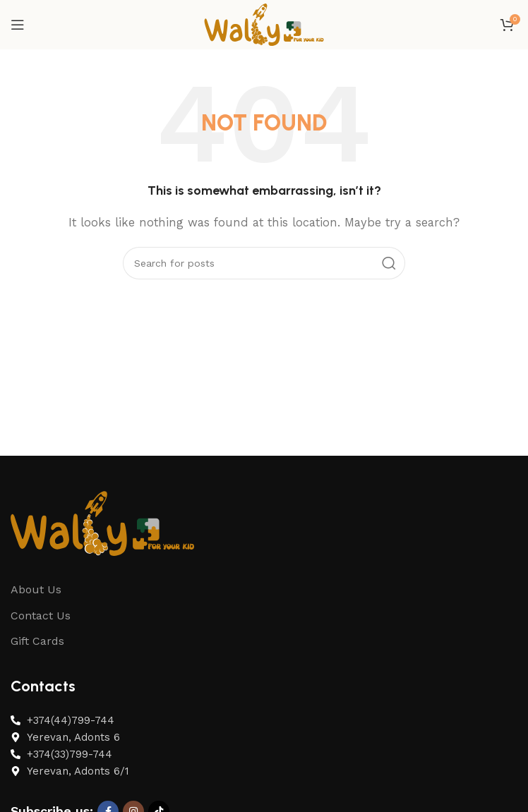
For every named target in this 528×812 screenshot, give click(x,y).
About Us (36, 589)
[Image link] (102, 522)
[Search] (264, 263)
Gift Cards (37, 641)
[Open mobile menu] (18, 25)
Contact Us (41, 616)
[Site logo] (264, 24)
